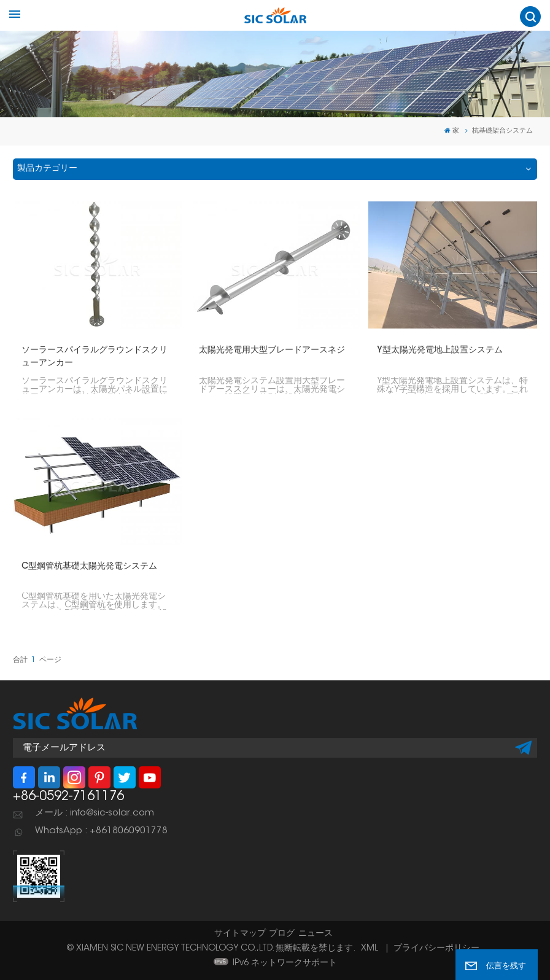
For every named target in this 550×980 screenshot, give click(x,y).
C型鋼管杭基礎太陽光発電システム (89, 567)
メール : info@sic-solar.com (95, 813)
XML (370, 949)
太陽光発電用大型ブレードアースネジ (272, 351)
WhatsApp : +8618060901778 (101, 831)
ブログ (282, 934)
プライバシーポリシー (436, 949)
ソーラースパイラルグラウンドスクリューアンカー (95, 357)
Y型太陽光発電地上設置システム (440, 351)
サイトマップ (240, 934)
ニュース (316, 934)
